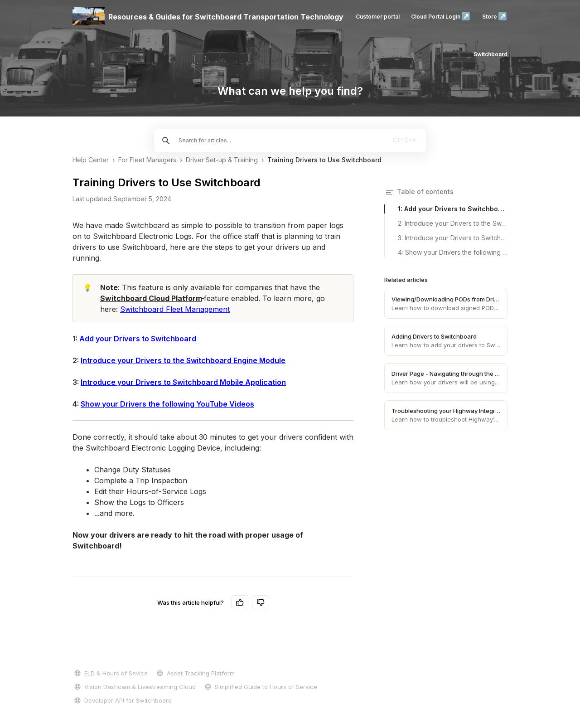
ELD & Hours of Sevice (110, 673)
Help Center (91, 160)
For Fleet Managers (147, 160)
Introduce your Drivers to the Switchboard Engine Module (183, 360)
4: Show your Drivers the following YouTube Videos (453, 252)
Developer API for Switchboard (122, 700)
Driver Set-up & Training (222, 160)
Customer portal (378, 17)
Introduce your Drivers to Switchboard (149, 382)
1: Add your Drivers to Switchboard (453, 209)
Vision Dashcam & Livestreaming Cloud (134, 687)
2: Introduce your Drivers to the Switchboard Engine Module (453, 223)
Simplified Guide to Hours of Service (260, 687)
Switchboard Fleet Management (175, 309)
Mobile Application (252, 382)
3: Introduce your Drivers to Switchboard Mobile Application (453, 238)
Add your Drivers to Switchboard (138, 339)
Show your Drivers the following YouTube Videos (167, 404)
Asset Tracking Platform (195, 673)
